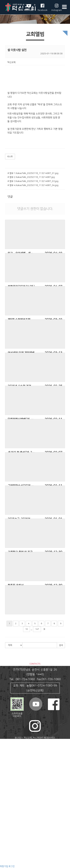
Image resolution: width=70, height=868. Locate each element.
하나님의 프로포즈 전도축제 (13, 810)
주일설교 (4, 766)
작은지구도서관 (7, 854)
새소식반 (4, 788)
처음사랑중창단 (7, 778)
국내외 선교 (5, 807)
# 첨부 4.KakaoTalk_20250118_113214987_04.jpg (33, 185)
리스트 (10, 157)
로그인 (12, 866)
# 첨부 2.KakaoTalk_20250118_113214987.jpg (31, 177)
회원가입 (4, 866)
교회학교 (4, 785)
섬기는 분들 (5, 753)
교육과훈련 (5, 838)
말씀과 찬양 (5, 762)
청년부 (3, 800)
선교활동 (4, 803)
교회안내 (4, 744)
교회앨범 (4, 825)
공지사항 (4, 816)
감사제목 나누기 (7, 835)
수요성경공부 (6, 857)
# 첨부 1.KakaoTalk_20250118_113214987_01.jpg (33, 173)
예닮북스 (4, 851)
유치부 (3, 791)
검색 (61, 645)
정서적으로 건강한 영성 (11, 863)
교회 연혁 (4, 750)
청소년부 (4, 797)
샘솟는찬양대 (6, 769)
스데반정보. (42, 741)
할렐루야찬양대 (7, 772)
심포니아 (4, 841)
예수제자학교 (6, 860)
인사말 (3, 747)
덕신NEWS (5, 832)
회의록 (3, 819)
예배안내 (4, 756)
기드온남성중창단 (8, 775)
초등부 (3, 794)
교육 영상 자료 (7, 847)
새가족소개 (5, 829)
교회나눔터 (5, 813)
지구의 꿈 (4, 844)
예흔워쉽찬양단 (7, 781)
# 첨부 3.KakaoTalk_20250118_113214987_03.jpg (33, 181)
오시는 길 (4, 759)
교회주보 (4, 822)
